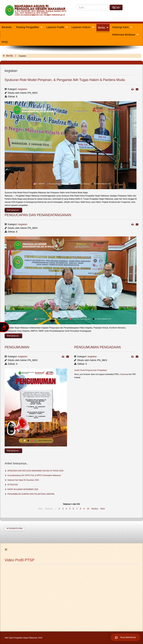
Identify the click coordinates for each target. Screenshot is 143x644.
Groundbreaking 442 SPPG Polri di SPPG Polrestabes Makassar (34, 475)
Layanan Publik (55, 27)
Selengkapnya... (13, 210)
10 (88, 509)
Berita (101, 28)
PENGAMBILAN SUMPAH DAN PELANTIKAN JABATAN (31, 494)
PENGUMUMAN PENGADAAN (97, 347)
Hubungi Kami (120, 27)
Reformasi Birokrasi (124, 35)
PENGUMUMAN (17, 347)
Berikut (95, 509)
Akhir (103, 509)
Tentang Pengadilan (27, 27)
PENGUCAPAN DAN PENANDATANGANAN (38, 215)
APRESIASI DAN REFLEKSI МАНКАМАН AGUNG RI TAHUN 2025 (35, 471)
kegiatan (23, 89)
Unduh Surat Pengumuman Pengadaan (90, 370)
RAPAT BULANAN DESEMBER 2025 (23, 489)
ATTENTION (12, 485)
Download (124, 374)
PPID (5, 42)
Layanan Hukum (81, 27)
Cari (76, 5)
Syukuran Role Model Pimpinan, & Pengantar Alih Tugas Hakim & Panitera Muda (65, 80)
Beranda (7, 27)
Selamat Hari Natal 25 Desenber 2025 (23, 480)
